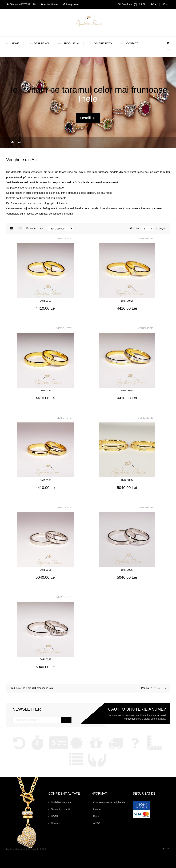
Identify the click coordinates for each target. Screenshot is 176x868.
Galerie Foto (103, 43)
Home (16, 43)
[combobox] (60, 228)
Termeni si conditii (61, 809)
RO (153, 4)
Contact (132, 43)
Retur (96, 816)
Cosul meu (131, 4)
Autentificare (49, 4)
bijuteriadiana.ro (16, 849)
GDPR (55, 816)
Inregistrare (71, 4)
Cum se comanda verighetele (109, 802)
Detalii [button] (88, 118)
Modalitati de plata (61, 802)
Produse (71, 43)
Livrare (97, 809)
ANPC (97, 823)
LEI (165, 4)
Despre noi (41, 43)
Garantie (56, 823)
